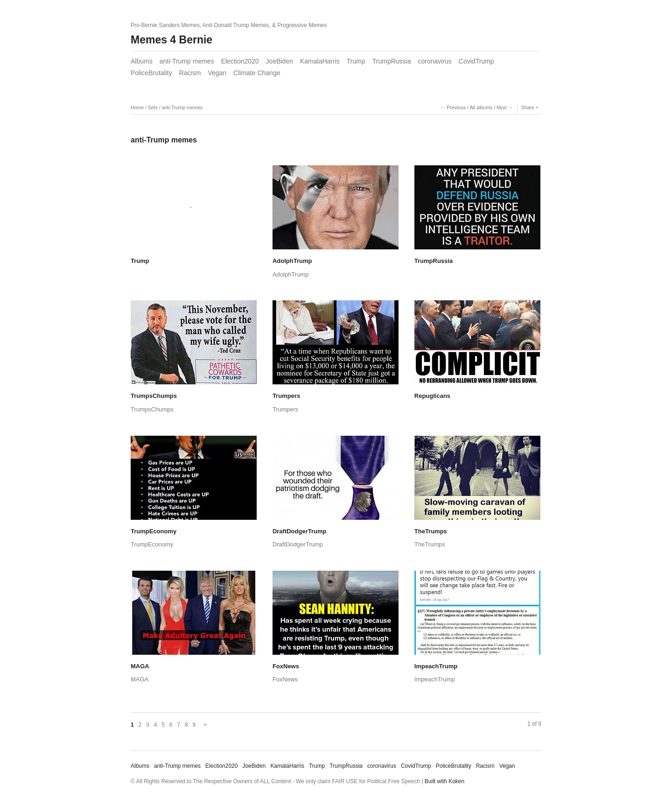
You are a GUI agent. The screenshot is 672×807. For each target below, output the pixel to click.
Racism (190, 73)
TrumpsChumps (154, 396)
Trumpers (286, 396)
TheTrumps (431, 531)
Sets (153, 107)
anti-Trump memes (187, 61)
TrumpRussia (392, 61)
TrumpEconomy (154, 531)
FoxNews (286, 666)
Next (502, 107)
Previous (456, 107)
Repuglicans (432, 396)
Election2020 (240, 61)
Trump (356, 61)
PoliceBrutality (151, 73)
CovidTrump (476, 61)
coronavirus (434, 61)
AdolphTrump (292, 261)
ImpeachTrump (436, 666)
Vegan (217, 73)
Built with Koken (444, 781)
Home (137, 107)
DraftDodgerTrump (300, 531)
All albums (481, 107)
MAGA (140, 666)
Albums (142, 61)
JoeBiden (280, 61)
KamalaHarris (320, 61)
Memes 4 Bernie (171, 40)
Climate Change (257, 73)
